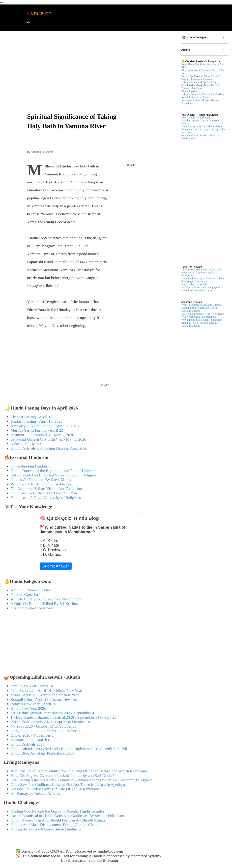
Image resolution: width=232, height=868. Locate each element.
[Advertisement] (90, 59)
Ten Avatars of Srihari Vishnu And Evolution (46, 489)
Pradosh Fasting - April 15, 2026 (37, 421)
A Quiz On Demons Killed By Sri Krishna (44, 604)
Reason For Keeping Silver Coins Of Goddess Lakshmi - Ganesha (201, 78)
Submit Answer (56, 566)
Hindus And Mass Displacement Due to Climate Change (56, 825)
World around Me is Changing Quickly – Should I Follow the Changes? (203, 289)
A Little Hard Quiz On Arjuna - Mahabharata (46, 599)
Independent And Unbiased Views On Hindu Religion (53, 475)
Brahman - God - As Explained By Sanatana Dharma (200, 324)
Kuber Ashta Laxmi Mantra (196, 97)
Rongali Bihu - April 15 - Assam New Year (45, 699)
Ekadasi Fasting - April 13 (31, 417)
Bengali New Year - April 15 (33, 704)
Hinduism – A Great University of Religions (46, 498)
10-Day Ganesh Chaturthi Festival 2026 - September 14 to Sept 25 (64, 717)
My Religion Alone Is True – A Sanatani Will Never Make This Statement (203, 315)
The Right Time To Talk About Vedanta (202, 127)
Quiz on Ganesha (24, 595)
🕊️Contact (48, 22)
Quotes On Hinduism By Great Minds (41, 480)
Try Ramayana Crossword (31, 608)
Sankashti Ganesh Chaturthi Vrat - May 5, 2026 (48, 439)
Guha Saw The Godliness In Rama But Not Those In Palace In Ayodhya (68, 784)
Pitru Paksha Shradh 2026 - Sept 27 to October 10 (50, 722)
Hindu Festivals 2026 (28, 744)
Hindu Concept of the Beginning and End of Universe (53, 471)
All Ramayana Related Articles (35, 793)
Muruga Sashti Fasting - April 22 (37, 430)
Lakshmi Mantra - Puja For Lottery (200, 82)
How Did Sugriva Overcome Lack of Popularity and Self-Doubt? (62, 775)
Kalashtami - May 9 (26, 444)
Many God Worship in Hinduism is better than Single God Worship (203, 280)
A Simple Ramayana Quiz (31, 590)
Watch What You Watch (194, 284)
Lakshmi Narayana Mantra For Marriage (203, 94)
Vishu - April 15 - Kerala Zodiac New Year (45, 695)
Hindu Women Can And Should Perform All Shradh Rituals (58, 820)
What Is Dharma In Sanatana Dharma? (202, 305)
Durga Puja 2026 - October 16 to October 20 (46, 731)
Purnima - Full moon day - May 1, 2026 (42, 435)
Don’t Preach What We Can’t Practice (202, 270)
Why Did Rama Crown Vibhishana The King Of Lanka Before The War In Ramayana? (80, 771)
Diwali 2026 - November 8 (32, 735)
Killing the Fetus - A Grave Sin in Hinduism (46, 829)
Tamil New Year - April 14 (32, 686)
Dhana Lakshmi (190, 91)
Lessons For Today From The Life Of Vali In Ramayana (55, 789)
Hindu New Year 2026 (28, 708)
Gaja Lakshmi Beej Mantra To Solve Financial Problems (201, 87)
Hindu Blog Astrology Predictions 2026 (42, 753)
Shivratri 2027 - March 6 (30, 740)
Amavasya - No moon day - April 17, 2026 (45, 426)
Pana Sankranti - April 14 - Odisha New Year (46, 690)
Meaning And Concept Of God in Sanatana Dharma (199, 309)
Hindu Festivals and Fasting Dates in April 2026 (49, 448)
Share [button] (131, 165)
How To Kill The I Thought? (197, 118)
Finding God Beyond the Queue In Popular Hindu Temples (58, 811)
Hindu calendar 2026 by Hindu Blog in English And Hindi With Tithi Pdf (69, 749)
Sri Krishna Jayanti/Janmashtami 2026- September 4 (52, 713)
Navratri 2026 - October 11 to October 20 (44, 726)
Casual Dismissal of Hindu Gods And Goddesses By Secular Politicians (68, 816)
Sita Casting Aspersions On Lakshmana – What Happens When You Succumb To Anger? (81, 780)
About (30, 22)
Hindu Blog (39, 14)
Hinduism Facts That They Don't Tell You (44, 493)
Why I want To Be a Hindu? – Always (41, 484)
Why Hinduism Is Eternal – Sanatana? (202, 320)
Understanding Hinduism (31, 466)
